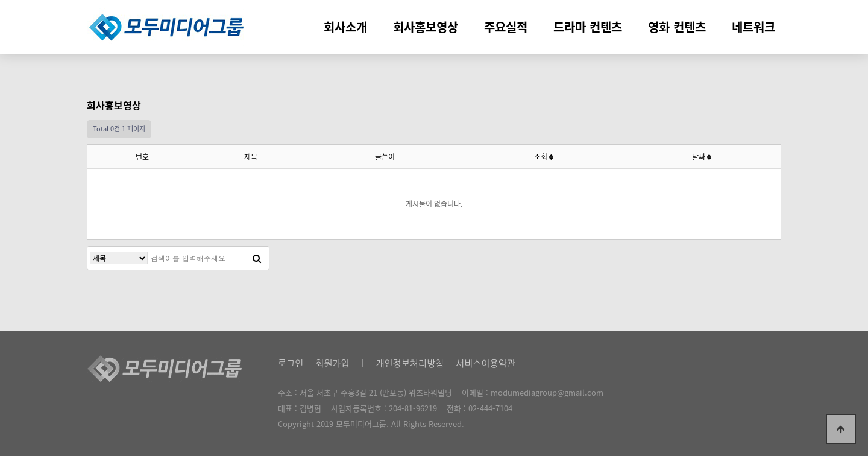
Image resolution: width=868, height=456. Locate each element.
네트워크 (753, 27)
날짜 (702, 157)
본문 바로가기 (0, 0)
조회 (544, 157)
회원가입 (332, 363)
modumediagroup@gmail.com (547, 392)
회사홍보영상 (426, 27)
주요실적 (506, 27)
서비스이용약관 (486, 363)
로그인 (291, 363)
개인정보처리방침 (410, 363)
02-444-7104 (490, 408)
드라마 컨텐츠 (588, 27)
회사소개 (345, 27)
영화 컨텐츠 (677, 27)
